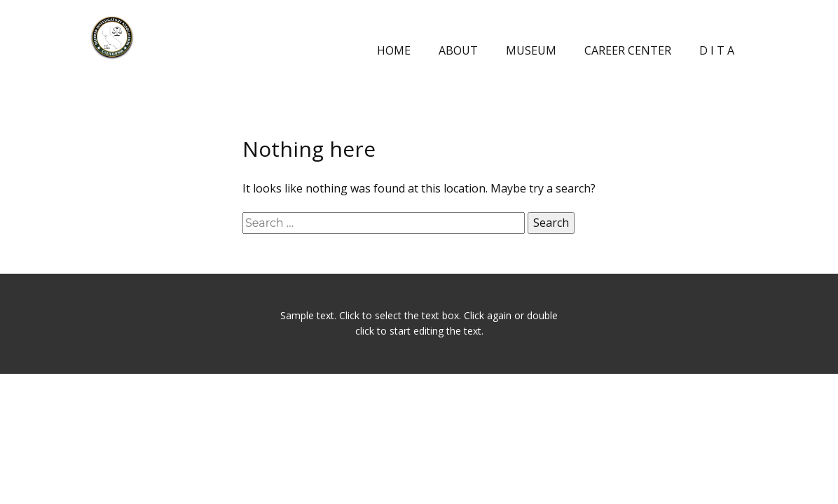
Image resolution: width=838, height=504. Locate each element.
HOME (394, 50)
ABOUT (458, 50)
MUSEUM (531, 50)
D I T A (717, 50)
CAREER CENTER (628, 50)
